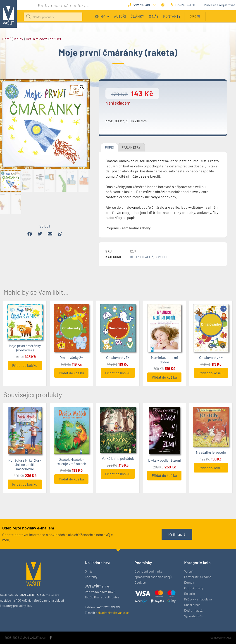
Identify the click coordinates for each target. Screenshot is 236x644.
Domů (7, 39)
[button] (82, 87)
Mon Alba (226, 637)
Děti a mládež (36, 39)
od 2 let (55, 39)
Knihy (102, 16)
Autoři (120, 16)
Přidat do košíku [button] (25, 365)
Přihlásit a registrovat (219, 5)
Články (137, 16)
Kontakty (172, 16)
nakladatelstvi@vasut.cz (112, 613)
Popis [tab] (110, 147)
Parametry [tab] (131, 147)
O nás (154, 16)
